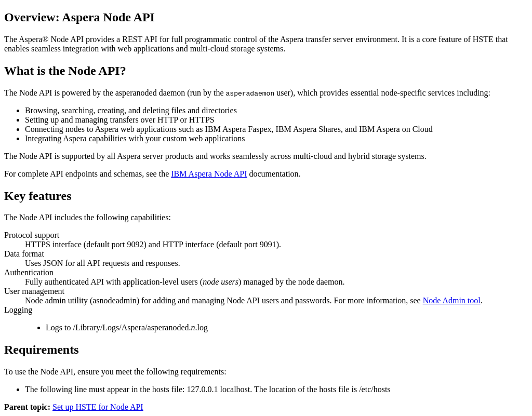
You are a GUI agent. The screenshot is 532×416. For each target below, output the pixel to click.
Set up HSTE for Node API (98, 407)
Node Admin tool (452, 300)
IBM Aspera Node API (209, 174)
